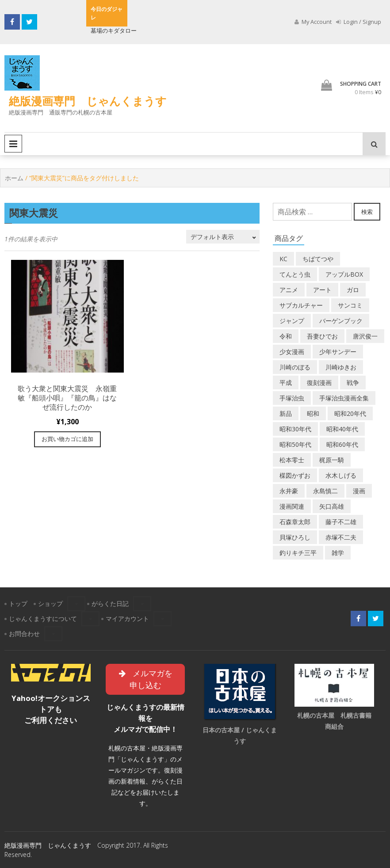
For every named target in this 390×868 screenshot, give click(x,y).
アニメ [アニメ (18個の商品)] (289, 290)
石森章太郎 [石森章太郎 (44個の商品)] (295, 522)
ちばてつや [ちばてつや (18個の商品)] (318, 259)
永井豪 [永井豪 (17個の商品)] (289, 491)
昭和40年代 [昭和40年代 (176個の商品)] (342, 429)
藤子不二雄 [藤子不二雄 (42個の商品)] (341, 522)
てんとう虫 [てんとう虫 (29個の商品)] (295, 274)
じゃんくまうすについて (43, 619)
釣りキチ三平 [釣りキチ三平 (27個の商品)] (298, 553)
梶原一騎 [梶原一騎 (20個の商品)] (332, 460)
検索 (367, 212)
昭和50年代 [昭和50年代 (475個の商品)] (295, 444)
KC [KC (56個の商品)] (283, 259)
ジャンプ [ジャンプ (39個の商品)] (292, 321)
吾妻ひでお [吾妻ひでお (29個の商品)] (322, 336)
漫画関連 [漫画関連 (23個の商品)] (292, 506)
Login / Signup (359, 22)
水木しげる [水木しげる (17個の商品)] (341, 475)
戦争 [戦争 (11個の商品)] (353, 383)
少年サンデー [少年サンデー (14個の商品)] (338, 352)
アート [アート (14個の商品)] (322, 290)
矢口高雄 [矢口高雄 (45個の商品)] (332, 506)
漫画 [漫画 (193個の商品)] (359, 491)
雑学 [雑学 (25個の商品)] (338, 553)
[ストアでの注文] (223, 237)
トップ (18, 603)
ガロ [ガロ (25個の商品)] (353, 290)
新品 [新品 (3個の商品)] (286, 413)
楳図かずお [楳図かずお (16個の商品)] (295, 475)
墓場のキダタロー (114, 30)
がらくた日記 (110, 603)
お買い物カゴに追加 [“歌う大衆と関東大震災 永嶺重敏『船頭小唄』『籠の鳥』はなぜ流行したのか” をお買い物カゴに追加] (67, 439)
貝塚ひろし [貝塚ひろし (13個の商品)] (295, 537)
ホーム (14, 178)
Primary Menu (13, 144)
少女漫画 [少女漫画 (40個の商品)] (292, 352)
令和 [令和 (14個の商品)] (286, 336)
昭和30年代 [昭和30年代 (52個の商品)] (295, 429)
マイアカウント (127, 619)
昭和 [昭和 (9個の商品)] (313, 413)
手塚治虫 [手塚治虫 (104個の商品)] (292, 398)
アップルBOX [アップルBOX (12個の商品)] (344, 274)
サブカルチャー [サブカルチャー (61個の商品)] (301, 305)
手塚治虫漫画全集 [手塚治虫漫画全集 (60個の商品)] (344, 398)
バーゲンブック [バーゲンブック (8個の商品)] (341, 321)
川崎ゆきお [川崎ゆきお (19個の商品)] (341, 367)
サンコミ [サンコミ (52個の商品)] (350, 305)
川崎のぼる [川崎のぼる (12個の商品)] (295, 367)
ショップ (50, 603)
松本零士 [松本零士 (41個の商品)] (292, 460)
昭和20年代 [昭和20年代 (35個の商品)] (350, 413)
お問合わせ (24, 634)
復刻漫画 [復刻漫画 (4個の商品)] (319, 383)
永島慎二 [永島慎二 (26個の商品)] (325, 491)
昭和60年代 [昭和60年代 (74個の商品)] (342, 444)
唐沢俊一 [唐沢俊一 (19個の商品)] (365, 336)
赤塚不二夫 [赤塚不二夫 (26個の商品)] (341, 537)
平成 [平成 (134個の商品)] (286, 383)
